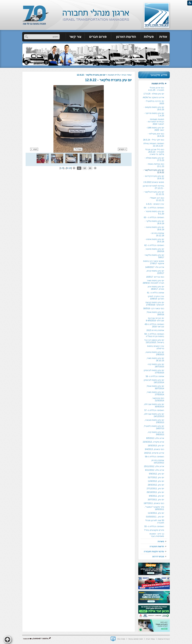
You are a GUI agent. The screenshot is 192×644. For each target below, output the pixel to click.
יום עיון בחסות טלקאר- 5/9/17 (154, 256)
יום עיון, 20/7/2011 (156, 500)
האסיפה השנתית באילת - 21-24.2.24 (154, 145)
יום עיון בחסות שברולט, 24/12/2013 (154, 415)
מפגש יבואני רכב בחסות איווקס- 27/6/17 (154, 262)
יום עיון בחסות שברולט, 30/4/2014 (154, 405)
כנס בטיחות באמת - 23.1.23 (155, 165)
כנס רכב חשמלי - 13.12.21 (157, 199)
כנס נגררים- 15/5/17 (155, 277)
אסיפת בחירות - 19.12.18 (157, 234)
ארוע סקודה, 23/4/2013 (153, 442)
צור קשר (75, 37)
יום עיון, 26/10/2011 (155, 492)
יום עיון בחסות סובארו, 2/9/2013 (154, 421)
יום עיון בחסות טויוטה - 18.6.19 (154, 228)
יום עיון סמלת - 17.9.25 (154, 94)
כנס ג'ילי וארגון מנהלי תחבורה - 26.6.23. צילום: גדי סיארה (155, 152)
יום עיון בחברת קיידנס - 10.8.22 (154, 177)
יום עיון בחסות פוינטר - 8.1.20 (154, 213)
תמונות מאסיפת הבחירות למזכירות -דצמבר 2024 (155, 122)
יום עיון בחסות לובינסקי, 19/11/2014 (154, 381)
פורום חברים (98, 37)
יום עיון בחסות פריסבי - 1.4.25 (154, 114)
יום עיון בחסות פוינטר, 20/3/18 (155, 250)
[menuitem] (163, 37)
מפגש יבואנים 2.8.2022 (154, 182)
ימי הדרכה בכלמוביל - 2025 (154, 102)
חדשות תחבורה (157, 546)
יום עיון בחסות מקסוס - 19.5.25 (154, 108)
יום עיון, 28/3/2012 (156, 485)
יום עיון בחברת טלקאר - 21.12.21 (154, 193)
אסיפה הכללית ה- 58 (155, 376)
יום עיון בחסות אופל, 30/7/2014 (155, 387)
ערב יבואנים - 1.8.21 (155, 204)
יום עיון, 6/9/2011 (156, 496)
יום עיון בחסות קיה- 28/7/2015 (156, 365)
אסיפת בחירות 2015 (155, 330)
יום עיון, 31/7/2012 (156, 477)
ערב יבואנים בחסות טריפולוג (156, 347)
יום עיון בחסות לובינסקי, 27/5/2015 (154, 371)
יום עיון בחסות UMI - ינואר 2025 (155, 129)
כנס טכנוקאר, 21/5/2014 (158, 399)
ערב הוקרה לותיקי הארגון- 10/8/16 (156, 298)
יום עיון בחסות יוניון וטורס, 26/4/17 (156, 288)
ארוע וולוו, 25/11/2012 (154, 466)
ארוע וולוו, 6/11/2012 (155, 470)
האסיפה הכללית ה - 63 (154, 217)
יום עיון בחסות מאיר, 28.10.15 (155, 359)
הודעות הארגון (126, 37)
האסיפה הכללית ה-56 (154, 457)
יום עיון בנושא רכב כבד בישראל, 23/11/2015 (154, 341)
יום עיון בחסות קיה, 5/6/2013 (156, 433)
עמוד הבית (127, 75)
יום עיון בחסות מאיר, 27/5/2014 (155, 393)
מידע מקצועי (159, 75)
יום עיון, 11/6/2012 (156, 481)
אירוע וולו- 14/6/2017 (155, 267)
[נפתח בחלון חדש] (113, 639)
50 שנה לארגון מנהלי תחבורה (155, 522)
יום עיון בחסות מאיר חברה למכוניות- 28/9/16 (153, 282)
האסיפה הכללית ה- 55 (154, 526)
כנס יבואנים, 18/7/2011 (154, 503)
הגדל (78, 149)
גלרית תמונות (114, 75)
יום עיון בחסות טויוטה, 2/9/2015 (155, 353)
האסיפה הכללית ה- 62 (154, 245)
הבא (34, 149)
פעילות (149, 37)
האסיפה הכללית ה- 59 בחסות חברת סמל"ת (154, 335)
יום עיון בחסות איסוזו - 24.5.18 (154, 240)
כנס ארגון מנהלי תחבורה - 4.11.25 (156, 89)
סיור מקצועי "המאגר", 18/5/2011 (154, 508)
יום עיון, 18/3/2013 (156, 446)
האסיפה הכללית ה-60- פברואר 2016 (154, 325)
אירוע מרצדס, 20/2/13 (154, 453)
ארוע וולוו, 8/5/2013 (155, 438)
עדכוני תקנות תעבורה (154, 551)
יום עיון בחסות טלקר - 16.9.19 (154, 222)
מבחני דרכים (158, 556)
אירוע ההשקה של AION (153, 97)
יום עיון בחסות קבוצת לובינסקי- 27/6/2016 (155, 304)
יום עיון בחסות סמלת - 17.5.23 (154, 159)
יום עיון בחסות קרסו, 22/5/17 (155, 272)
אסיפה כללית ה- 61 (156, 293)
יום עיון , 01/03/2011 (155, 517)
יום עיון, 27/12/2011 (155, 488)
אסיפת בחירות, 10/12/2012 (158, 461)
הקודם (122, 149)
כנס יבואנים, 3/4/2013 (154, 449)
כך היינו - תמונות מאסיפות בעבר (157, 535)
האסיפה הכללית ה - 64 (154, 208)
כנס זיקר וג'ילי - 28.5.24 (154, 140)
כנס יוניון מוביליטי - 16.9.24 (156, 135)
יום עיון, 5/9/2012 (156, 474)
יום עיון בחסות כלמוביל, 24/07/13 (154, 427)
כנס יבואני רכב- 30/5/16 (154, 308)
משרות (161, 541)
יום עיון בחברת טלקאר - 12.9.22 (108, 80)
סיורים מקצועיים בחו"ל (154, 530)
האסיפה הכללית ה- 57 (154, 410)
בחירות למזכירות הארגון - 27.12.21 (153, 187)
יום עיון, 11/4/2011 (156, 513)
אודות (163, 37)
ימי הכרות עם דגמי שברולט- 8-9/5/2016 (155, 319)
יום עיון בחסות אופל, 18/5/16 (155, 313)
